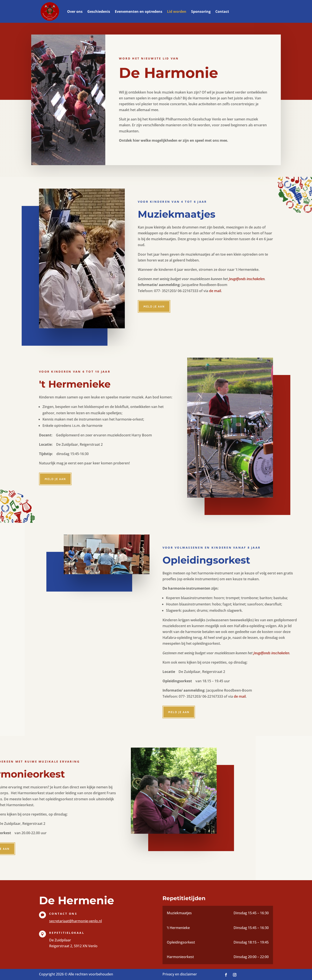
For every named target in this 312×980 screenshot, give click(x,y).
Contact (222, 12)
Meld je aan (154, 306)
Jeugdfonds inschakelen (247, 279)
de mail (215, 291)
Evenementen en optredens (139, 12)
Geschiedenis (99, 12)
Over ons (75, 12)
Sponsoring (201, 12)
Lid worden (177, 12)
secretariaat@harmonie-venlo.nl (76, 921)
